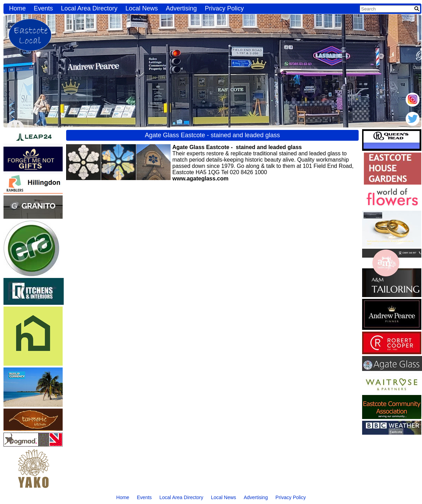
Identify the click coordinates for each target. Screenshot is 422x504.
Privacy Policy (224, 8)
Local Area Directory (89, 8)
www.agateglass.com (200, 179)
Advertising (181, 8)
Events (43, 8)
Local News (142, 8)
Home (17, 8)
